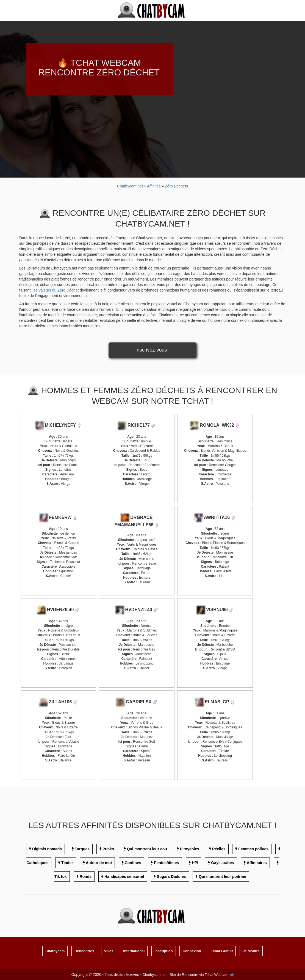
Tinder (67, 863)
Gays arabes (222, 863)
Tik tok (61, 876)
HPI (195, 863)
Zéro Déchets (176, 186)
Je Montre (251, 951)
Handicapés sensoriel (124, 876)
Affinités (154, 186)
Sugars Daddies (171, 876)
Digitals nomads (47, 849)
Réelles (219, 849)
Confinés (133, 863)
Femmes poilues (253, 849)
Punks (108, 849)
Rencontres (84, 951)
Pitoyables (190, 849)
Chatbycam (55, 951)
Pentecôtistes (166, 863)
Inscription (163, 951)
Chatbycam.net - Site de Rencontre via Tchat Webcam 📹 (188, 975)
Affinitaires (257, 863)
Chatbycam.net (130, 186)
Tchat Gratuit (222, 951)
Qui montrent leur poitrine (222, 876)
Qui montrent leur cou (147, 849)
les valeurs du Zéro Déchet (56, 290)
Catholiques (37, 863)
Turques (82, 849)
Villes (109, 951)
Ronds (86, 876)
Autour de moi (99, 863)
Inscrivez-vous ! (152, 350)
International (134, 951)
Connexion (192, 951)
